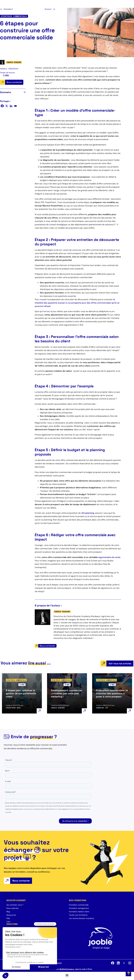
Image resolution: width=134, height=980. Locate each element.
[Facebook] (2, 106)
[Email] (15, 106)
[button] (25, 92)
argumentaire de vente (109, 557)
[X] (7, 106)
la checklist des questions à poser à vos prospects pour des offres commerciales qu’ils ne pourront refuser (77, 303)
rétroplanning (88, 513)
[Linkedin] (11, 106)
